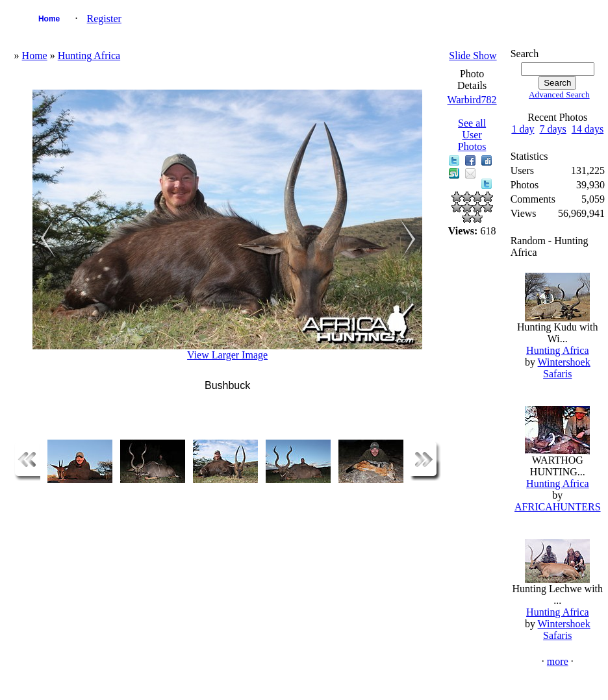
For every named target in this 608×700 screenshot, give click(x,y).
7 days (553, 129)
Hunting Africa (89, 56)
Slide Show (473, 56)
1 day (523, 129)
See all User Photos (472, 135)
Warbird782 (472, 100)
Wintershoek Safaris (564, 368)
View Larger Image (227, 355)
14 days (588, 129)
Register (104, 19)
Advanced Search (559, 94)
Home (49, 19)
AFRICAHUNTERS (557, 507)
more (558, 661)
